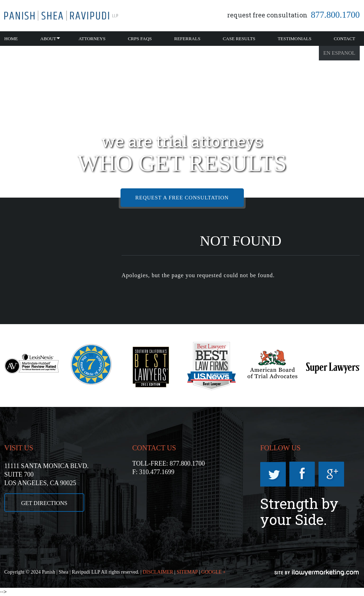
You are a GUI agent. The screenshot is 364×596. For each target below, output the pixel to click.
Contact (344, 39)
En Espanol (339, 53)
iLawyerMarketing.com (317, 573)
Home (11, 39)
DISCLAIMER (158, 572)
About (48, 39)
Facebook (302, 474)
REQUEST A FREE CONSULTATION (182, 198)
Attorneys (92, 39)
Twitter (273, 474)
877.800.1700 (336, 15)
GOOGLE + (213, 572)
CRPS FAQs (140, 39)
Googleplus (331, 474)
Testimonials (295, 39)
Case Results (239, 39)
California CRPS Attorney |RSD (61, 16)
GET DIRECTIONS (44, 503)
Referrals (187, 39)
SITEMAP (187, 572)
